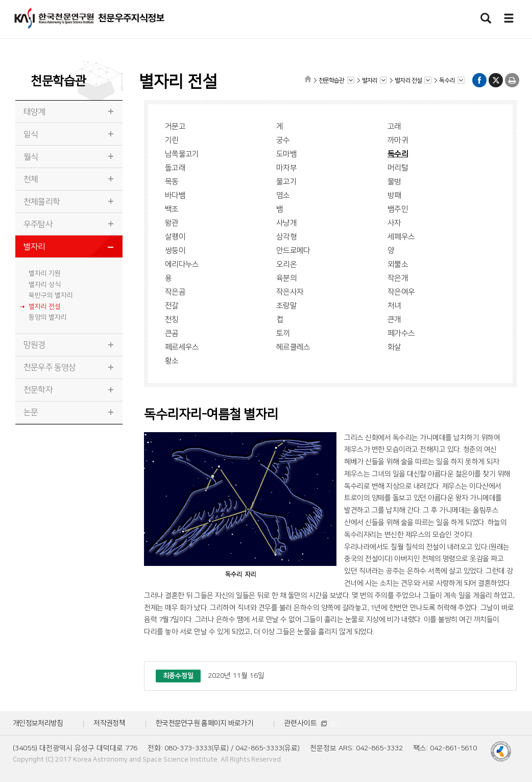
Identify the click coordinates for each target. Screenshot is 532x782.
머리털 (398, 168)
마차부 (286, 168)
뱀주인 (398, 209)
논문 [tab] (31, 412)
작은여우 (401, 292)
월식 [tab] (31, 157)
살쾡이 (175, 237)
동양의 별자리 (48, 317)
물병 (394, 182)
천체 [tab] (31, 179)
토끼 (283, 333)
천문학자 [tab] (38, 390)
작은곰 (175, 292)
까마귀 (398, 140)
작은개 (398, 278)
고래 (394, 126)
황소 (172, 361)
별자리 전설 (45, 306)
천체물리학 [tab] (42, 202)
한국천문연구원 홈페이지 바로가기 (204, 723)
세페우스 (401, 237)
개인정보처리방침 (38, 723)
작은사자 (290, 292)
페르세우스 (182, 347)
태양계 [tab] (34, 112)
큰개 (394, 319)
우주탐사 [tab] (38, 224)
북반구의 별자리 (51, 295)
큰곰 (172, 333)
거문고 (175, 126)
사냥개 (286, 223)
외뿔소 (398, 264)
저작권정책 (109, 723)
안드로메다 (293, 251)
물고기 (286, 182)
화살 (394, 347)
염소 (283, 195)
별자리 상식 (45, 285)
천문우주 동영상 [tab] (50, 367)
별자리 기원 (45, 273)
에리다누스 (182, 264)
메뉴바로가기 (0, 0)
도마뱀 (286, 154)
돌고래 (175, 168)
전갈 (172, 306)
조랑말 (286, 306)
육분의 (286, 278)
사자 (394, 223)
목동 (172, 182)
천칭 (172, 319)
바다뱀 (175, 195)
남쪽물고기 (182, 154)
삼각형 (286, 237)
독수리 (398, 154)
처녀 (394, 306)
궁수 (283, 140)
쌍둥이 (175, 251)
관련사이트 (310, 723)
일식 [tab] (31, 134)
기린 (172, 140)
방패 (394, 195)
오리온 (286, 264)
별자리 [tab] (34, 247)
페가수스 (401, 333)
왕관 (172, 223)
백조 (172, 209)
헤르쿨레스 (293, 347)
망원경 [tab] (34, 345)
